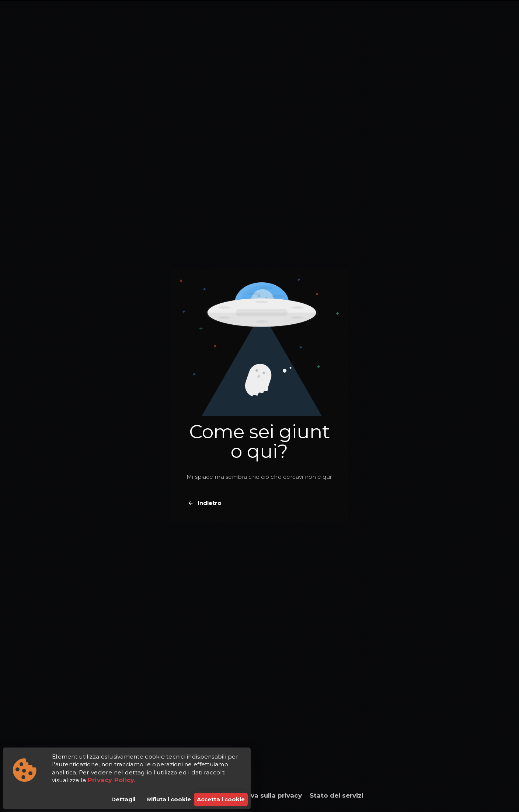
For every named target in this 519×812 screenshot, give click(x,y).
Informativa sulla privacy (261, 795)
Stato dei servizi (337, 795)
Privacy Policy (111, 780)
